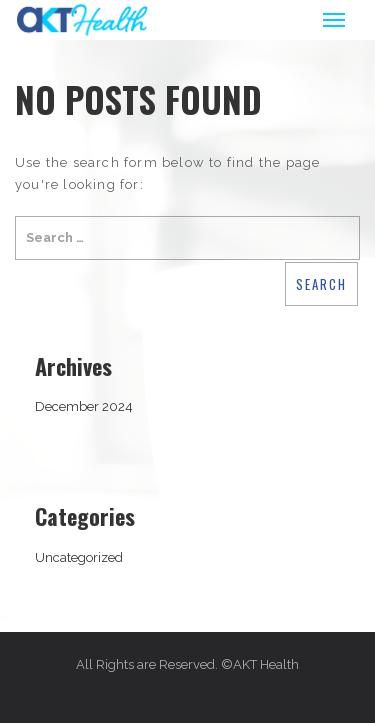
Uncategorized (79, 557)
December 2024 (84, 406)
